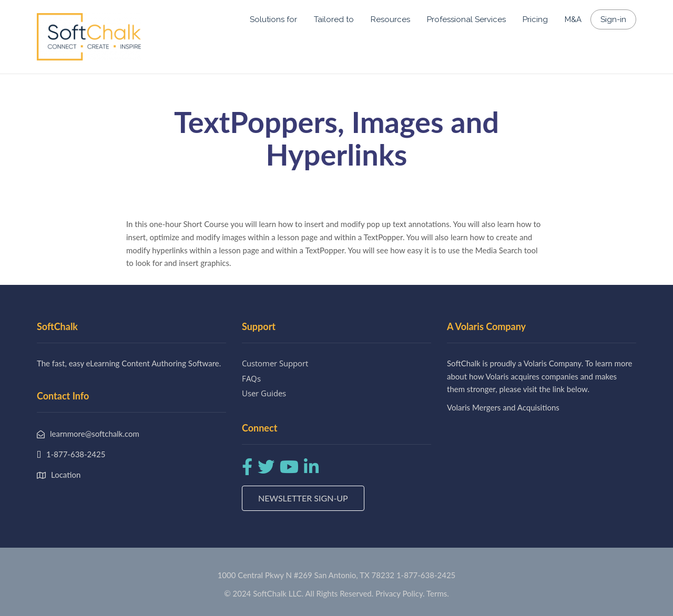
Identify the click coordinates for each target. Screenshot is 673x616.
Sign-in (613, 19)
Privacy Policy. (400, 593)
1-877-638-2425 (426, 575)
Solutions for (273, 19)
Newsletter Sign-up (303, 498)
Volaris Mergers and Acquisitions (503, 407)
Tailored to (334, 19)
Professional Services (466, 19)
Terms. (438, 593)
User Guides (264, 393)
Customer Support (275, 363)
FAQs (251, 378)
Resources (390, 19)
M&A (573, 19)
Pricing (535, 19)
